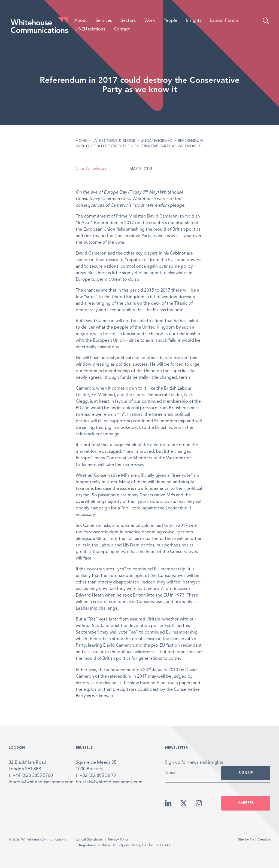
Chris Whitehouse (91, 169)
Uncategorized (157, 141)
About (81, 21)
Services (104, 21)
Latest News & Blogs (114, 141)
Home (81, 141)
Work (150, 21)
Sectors (128, 21)
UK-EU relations (90, 29)
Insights (194, 21)
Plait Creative (260, 840)
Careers (246, 803)
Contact (122, 29)
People (170, 21)
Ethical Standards (89, 840)
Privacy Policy (118, 840)
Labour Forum (224, 21)
